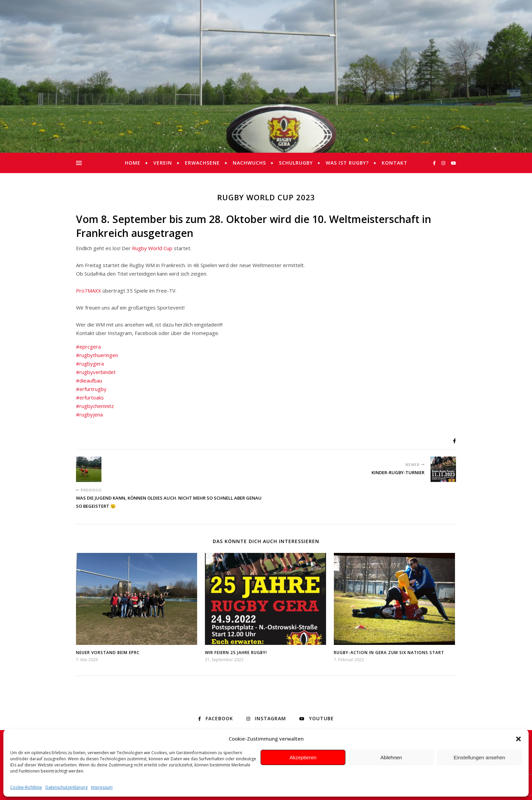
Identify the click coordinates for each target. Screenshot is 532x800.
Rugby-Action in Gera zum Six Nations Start (389, 653)
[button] (518, 739)
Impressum (102, 787)
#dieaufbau (89, 380)
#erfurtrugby (91, 389)
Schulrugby (296, 163)
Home (133, 163)
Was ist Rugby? (347, 163)
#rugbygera (90, 364)
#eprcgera (88, 347)
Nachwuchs (249, 163)
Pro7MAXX (89, 291)
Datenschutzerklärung (66, 787)
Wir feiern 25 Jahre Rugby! (236, 653)
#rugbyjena (89, 414)
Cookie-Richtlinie (26, 787)
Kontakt (395, 163)
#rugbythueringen (97, 355)
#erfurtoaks (90, 397)
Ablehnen (391, 757)
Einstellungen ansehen (479, 757)
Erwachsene (202, 163)
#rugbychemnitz (95, 406)
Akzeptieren (303, 757)
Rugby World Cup (152, 248)
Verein (163, 163)
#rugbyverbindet (96, 372)
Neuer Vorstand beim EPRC (108, 653)
